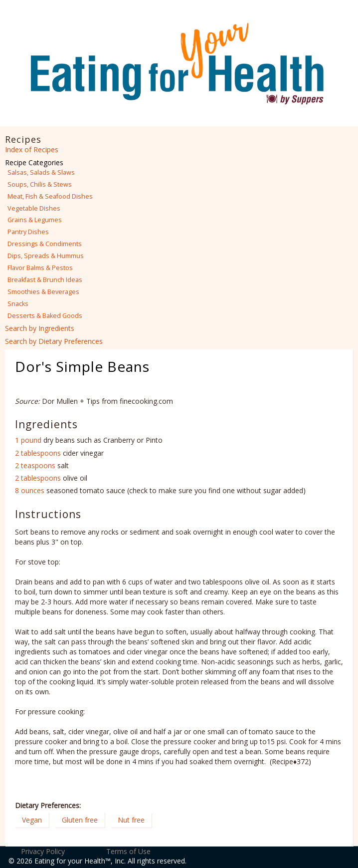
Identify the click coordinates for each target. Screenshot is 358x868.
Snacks (18, 304)
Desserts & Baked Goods (45, 316)
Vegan (32, 820)
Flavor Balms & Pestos (40, 268)
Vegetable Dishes (34, 208)
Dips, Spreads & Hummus (46, 256)
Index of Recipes (32, 149)
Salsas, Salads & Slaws (41, 172)
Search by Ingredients (40, 328)
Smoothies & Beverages (43, 292)
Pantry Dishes (28, 232)
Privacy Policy (43, 851)
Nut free (131, 820)
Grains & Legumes (35, 220)
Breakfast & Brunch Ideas (45, 280)
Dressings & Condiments (45, 244)
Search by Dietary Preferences (54, 341)
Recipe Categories (34, 162)
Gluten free (80, 820)
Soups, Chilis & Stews (40, 184)
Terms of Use (128, 851)
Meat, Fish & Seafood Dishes (50, 196)
